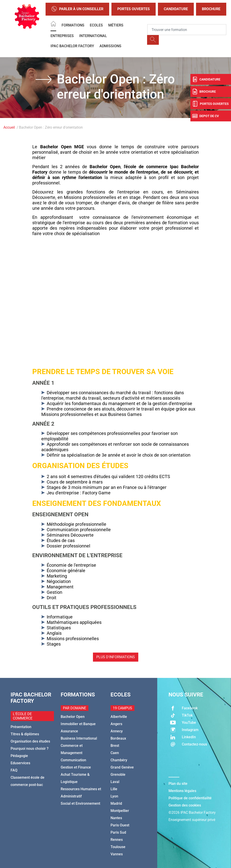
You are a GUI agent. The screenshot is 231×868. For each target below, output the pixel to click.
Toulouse (118, 847)
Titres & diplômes (25, 734)
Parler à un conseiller (77, 9)
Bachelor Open (73, 717)
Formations (73, 25)
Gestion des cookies (185, 805)
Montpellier (120, 811)
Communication (73, 760)
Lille (114, 789)
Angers (116, 724)
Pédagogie (19, 756)
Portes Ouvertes (134, 9)
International (93, 36)
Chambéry (119, 760)
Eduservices (20, 763)
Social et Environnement (80, 803)
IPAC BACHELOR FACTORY (72, 46)
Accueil (9, 127)
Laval (115, 782)
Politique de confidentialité (190, 798)
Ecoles (96, 25)
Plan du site (178, 784)
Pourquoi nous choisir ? (30, 749)
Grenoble (118, 775)
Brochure (211, 9)
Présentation (21, 727)
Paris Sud (118, 832)
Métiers (116, 25)
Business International (79, 738)
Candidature (176, 9)
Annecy (117, 731)
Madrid (116, 803)
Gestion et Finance (76, 767)
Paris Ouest (120, 825)
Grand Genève (122, 767)
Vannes (117, 854)
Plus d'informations (116, 657)
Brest (115, 746)
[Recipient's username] (187, 30)
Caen (115, 753)
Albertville (119, 717)
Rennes (117, 840)
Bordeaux (118, 738)
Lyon (114, 796)
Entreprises (62, 36)
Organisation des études (30, 741)
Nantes (116, 818)
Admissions (110, 46)
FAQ (14, 770)
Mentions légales (182, 791)
